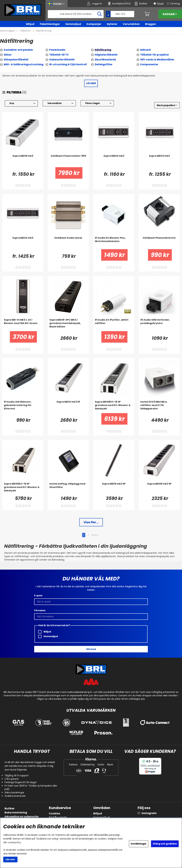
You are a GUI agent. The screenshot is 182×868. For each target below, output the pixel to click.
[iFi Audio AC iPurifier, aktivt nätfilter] (114, 325)
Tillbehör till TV (59, 55)
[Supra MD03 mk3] (159, 161)
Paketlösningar (50, 24)
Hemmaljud (73, 24)
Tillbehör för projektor (155, 55)
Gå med (91, 649)
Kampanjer (94, 24)
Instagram (149, 813)
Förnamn (40, 610)
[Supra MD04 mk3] (23, 243)
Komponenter (149, 64)
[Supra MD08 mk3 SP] (159, 489)
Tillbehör (25, 31)
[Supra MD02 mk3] (114, 161)
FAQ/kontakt (58, 818)
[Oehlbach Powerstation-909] (68, 161)
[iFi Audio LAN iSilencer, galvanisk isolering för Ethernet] (23, 407)
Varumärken (131, 24)
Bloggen (151, 24)
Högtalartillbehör (106, 55)
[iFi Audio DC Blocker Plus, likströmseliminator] (114, 243)
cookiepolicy (14, 842)
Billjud (30, 24)
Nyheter (112, 24)
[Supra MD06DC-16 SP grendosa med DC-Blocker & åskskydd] (23, 489)
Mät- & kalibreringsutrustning (24, 64)
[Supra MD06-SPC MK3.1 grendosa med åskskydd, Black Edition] (68, 325)
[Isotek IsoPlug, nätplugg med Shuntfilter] (68, 489)
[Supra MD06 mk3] (23, 161)
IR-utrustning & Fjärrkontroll (68, 64)
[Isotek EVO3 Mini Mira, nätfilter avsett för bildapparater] (159, 407)
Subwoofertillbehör (62, 60)
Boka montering (16, 813)
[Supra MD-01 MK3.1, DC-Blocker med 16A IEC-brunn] (23, 325)
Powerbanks (57, 50)
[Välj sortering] (167, 105)
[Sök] (76, 14)
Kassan (170, 14)
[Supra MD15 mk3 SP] (114, 489)
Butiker (10, 808)
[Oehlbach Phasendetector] (159, 243)
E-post (38, 596)
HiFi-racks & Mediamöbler (157, 60)
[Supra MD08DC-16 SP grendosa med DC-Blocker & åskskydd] (114, 407)
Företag (175, 4)
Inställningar (139, 844)
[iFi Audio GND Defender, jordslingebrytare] (159, 325)
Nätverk (145, 50)
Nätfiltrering (44, 31)
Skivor (8, 55)
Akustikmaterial (105, 60)
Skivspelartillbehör (16, 60)
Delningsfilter (104, 64)
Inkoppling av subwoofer (22, 817)
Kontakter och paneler (18, 50)
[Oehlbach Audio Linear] (68, 243)
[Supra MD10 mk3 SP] (68, 407)
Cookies (54, 813)
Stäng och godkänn (165, 844)
